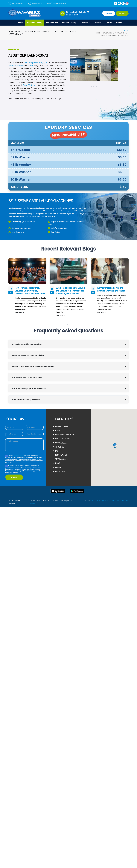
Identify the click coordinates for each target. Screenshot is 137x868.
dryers (31, 66)
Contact (109, 22)
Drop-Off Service (30, 85)
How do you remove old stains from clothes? (28, 355)
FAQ (57, 451)
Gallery (119, 22)
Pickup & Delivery (69, 22)
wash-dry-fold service (76, 208)
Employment (61, 455)
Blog (58, 463)
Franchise (109, 13)
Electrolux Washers (53, 211)
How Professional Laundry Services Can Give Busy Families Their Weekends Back (30, 291)
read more (19, 313)
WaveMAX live (62, 426)
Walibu (32, 504)
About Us (98, 22)
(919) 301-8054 (16, 3)
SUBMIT (14, 477)
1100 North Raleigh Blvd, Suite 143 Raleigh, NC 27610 (109, 501)
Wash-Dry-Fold (52, 22)
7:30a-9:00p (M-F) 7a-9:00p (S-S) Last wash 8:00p (47, 3)
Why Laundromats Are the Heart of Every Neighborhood (111, 289)
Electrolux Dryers (65, 214)
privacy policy (35, 501)
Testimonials (61, 459)
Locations (122, 13)
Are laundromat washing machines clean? (27, 344)
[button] (86, 87)
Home (20, 22)
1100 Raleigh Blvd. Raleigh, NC (36, 63)
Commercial (85, 22)
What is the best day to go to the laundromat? (29, 388)
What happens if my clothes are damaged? (27, 377)
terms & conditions (19, 455)
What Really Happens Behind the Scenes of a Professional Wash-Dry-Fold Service (70, 291)
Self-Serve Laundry (34, 22)
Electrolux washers (16, 66)
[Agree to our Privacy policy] (6, 456)
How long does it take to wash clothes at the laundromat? (33, 366)
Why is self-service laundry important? (26, 399)
